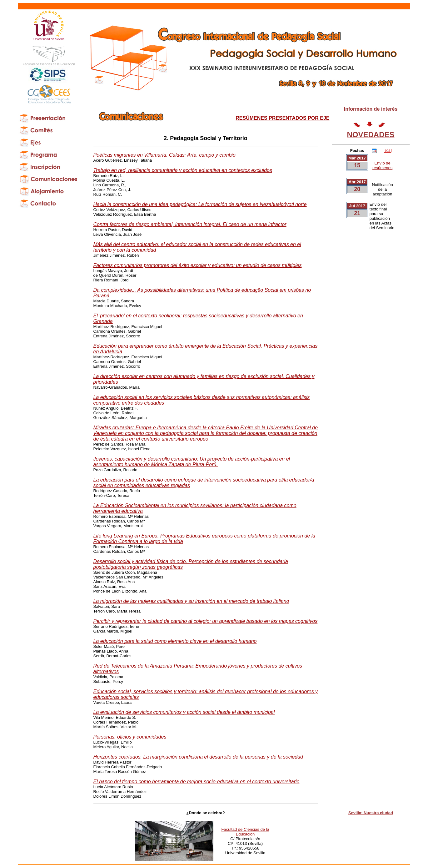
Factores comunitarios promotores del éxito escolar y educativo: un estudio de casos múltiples (198, 265)
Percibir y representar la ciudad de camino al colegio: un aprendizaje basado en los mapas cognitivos (206, 621)
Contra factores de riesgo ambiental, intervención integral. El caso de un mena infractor (190, 224)
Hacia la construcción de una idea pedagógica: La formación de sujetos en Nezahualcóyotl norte (200, 204)
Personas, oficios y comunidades (130, 737)
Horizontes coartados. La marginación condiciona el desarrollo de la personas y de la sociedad (198, 757)
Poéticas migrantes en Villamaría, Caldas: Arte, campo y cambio (164, 155)
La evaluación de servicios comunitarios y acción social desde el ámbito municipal (184, 712)
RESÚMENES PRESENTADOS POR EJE (282, 118)
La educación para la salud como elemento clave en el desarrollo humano (175, 641)
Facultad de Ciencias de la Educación (245, 832)
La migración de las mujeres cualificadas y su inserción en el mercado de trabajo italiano (191, 601)
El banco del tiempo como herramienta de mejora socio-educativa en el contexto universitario (197, 782)
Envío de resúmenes (382, 165)
